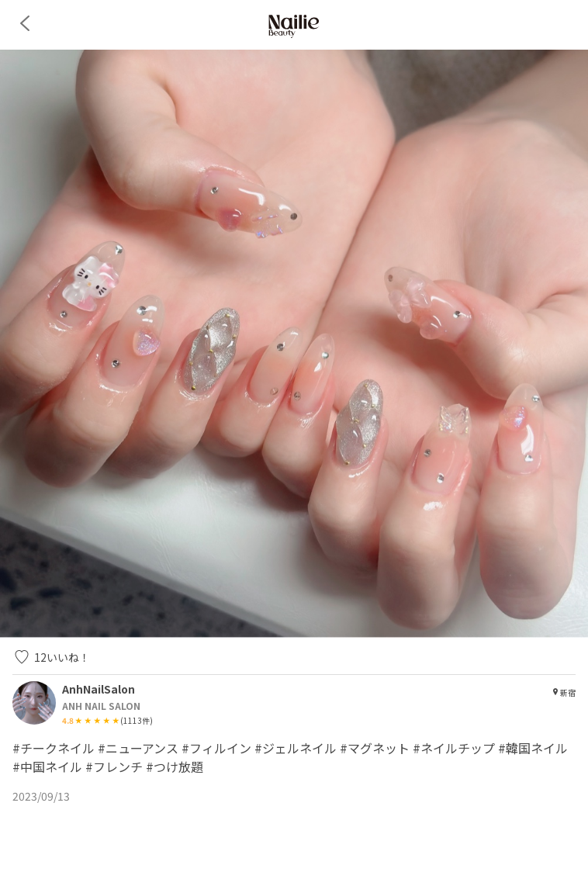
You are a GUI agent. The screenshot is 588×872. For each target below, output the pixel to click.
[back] (25, 23)
